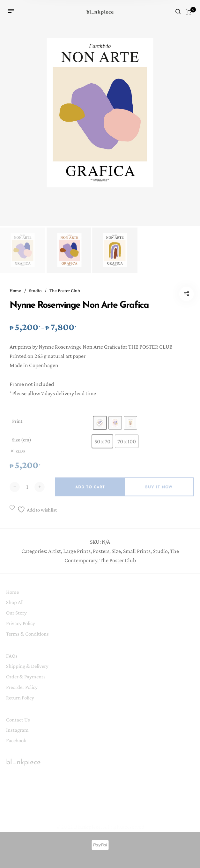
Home (15, 291)
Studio (35, 291)
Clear (21, 457)
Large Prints (77, 554)
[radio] (100, 428)
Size (116, 554)
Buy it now (159, 493)
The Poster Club (65, 291)
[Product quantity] (27, 492)
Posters (101, 554)
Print (17, 426)
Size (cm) (22, 445)
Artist (55, 554)
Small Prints (137, 554)
